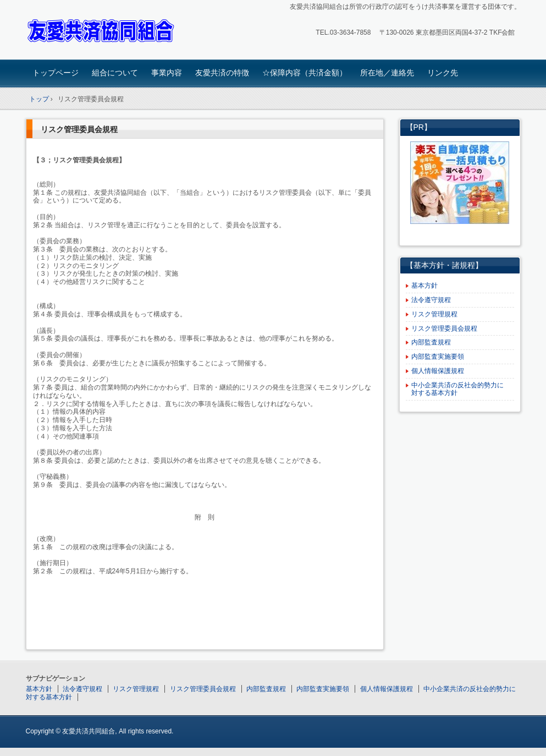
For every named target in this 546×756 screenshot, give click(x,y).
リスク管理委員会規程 (79, 129)
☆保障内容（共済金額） (305, 73)
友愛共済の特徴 (222, 73)
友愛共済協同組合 (103, 31)
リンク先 (443, 73)
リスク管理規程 (434, 314)
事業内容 (167, 73)
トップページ (56, 73)
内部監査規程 (431, 342)
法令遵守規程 (431, 300)
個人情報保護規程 (438, 371)
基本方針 (424, 286)
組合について (115, 73)
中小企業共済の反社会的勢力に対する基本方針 (457, 389)
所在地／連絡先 (387, 73)
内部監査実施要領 (438, 357)
